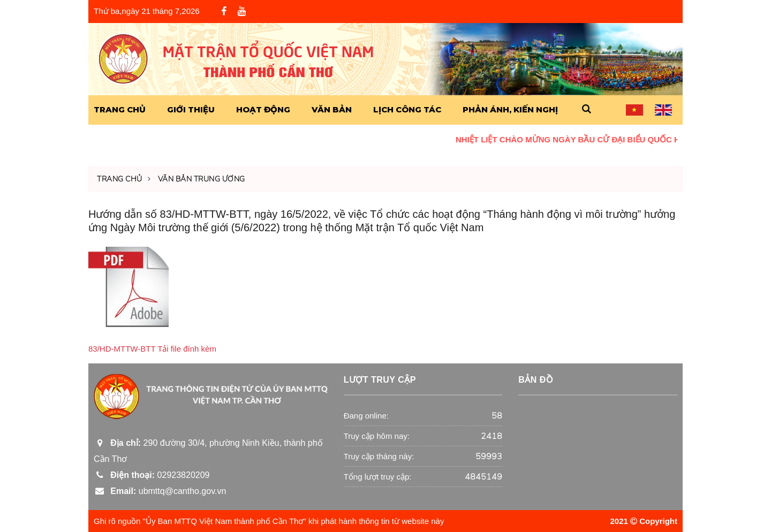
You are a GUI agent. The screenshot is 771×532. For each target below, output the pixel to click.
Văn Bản (332, 109)
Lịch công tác (407, 109)
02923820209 (152, 475)
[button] (586, 109)
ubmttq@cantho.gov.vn (160, 491)
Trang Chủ (120, 109)
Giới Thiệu (191, 109)
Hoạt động (263, 109)
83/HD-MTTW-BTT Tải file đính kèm (152, 349)
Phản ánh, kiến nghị (510, 109)
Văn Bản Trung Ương (202, 179)
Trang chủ (120, 179)
